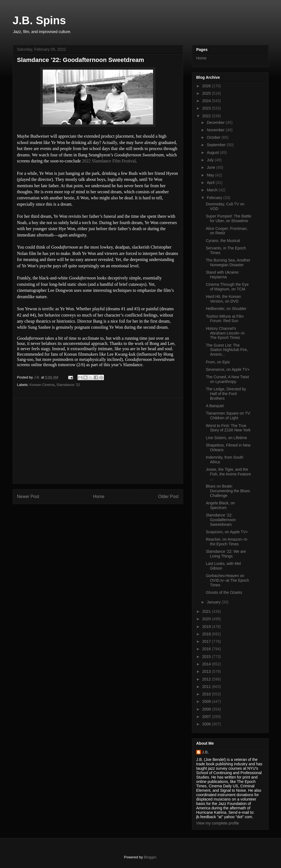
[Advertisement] (98, 441)
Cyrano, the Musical (223, 241)
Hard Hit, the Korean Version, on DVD (223, 299)
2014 (207, 664)
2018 (207, 634)
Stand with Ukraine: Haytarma (222, 275)
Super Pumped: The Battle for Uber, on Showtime (228, 218)
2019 (207, 627)
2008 (207, 709)
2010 (207, 694)
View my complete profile (218, 823)
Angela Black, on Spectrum (220, 505)
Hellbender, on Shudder (226, 309)
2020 (207, 619)
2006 (207, 724)
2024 (207, 101)
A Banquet (215, 406)
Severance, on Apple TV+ (228, 369)
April (211, 183)
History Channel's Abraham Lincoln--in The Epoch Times (225, 333)
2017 (207, 641)
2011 (207, 687)
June (212, 167)
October (214, 137)
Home (99, 496)
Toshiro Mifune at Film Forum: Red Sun (225, 319)
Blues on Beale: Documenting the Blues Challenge (228, 491)
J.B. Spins (39, 20)
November (216, 130)
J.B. (205, 752)
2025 (207, 93)
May (211, 175)
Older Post (168, 496)
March (213, 190)
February (215, 198)
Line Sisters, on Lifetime (226, 438)
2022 (207, 116)
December (216, 123)
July (211, 160)
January (214, 602)
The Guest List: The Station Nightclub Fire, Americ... (227, 350)
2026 (207, 86)
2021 (207, 611)
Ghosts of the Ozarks (224, 592)
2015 (207, 657)
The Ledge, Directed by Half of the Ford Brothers (226, 394)
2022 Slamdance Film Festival (109, 161)
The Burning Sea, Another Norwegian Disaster (228, 262)
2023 (207, 108)
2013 (207, 671)
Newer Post (28, 496)
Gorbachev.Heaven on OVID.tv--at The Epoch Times (227, 580)
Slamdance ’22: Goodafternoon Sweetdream (221, 520)
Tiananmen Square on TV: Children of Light (228, 416)
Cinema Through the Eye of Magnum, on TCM (227, 287)
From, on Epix (218, 362)
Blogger (150, 857)
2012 (207, 679)
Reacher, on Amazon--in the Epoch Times (226, 542)
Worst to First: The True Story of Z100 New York (228, 428)
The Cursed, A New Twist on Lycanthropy (227, 379)
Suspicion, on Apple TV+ (227, 532)
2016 (207, 649)
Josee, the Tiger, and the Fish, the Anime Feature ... (228, 474)
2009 (207, 701)
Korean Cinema (42, 385)
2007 (207, 717)
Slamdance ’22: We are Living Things (226, 554)
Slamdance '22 (68, 385)
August (213, 153)
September (217, 145)
